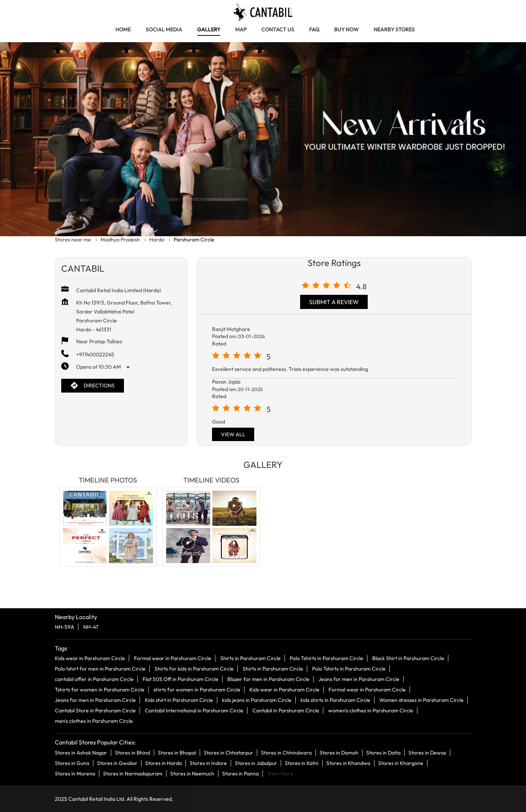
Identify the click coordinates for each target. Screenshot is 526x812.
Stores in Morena (75, 773)
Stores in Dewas (427, 752)
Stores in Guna (72, 763)
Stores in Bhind (133, 752)
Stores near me (73, 240)
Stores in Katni (302, 763)
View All (233, 434)
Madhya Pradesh (120, 240)
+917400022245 (95, 355)
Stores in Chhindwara (286, 752)
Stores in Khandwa (348, 763)
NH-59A (65, 627)
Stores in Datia (383, 752)
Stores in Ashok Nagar (81, 752)
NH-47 (91, 627)
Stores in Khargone (401, 763)
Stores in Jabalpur (256, 763)
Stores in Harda (164, 763)
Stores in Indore (208, 763)
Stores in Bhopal (177, 752)
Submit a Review (334, 302)
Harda (157, 240)
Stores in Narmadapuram (133, 773)
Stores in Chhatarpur (228, 752)
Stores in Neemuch (192, 773)
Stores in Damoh (339, 752)
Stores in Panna (240, 773)
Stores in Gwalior (117, 763)
